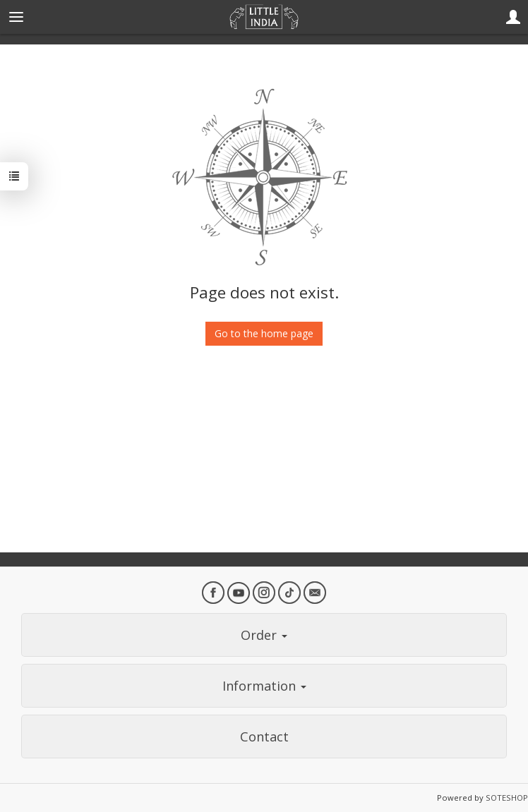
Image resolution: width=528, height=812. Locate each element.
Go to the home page (264, 333)
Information (264, 686)
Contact (264, 737)
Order (264, 635)
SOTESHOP (507, 798)
